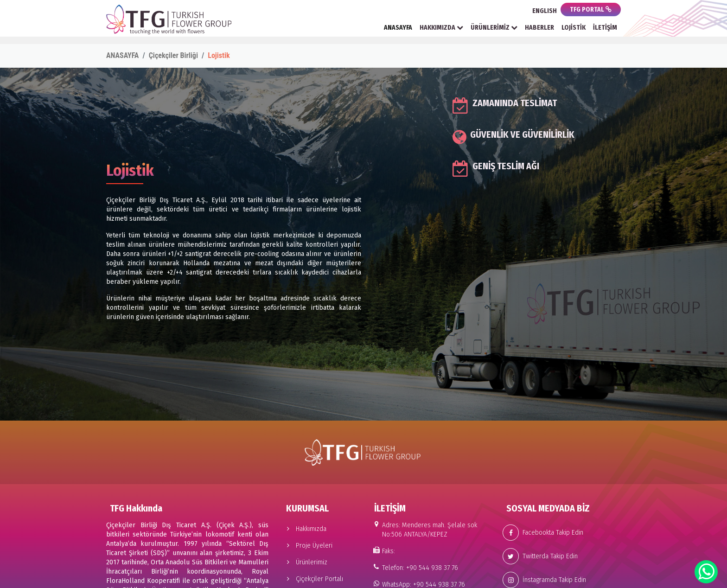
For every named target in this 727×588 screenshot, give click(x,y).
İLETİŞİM (605, 28)
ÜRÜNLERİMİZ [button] (494, 28)
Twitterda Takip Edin (540, 556)
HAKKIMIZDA (441, 28)
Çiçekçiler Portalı (313, 579)
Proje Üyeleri (307, 546)
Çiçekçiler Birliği (173, 55)
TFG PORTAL (591, 10)
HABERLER (539, 28)
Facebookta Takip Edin (543, 533)
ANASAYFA (398, 28)
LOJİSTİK (574, 28)
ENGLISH (545, 11)
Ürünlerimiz (305, 562)
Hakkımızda (304, 529)
